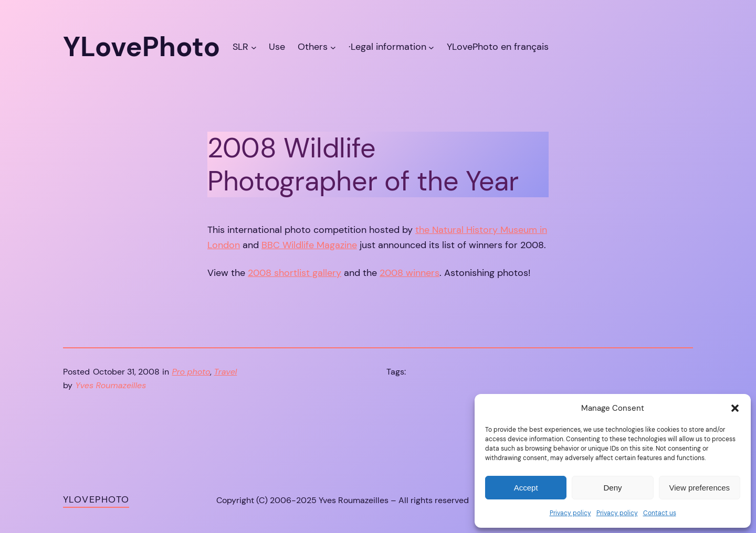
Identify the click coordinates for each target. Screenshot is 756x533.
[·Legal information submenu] (431, 47)
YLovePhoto (96, 499)
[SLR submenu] (254, 47)
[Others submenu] (333, 47)
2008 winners (409, 273)
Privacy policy (570, 513)
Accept (526, 488)
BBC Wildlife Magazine (309, 245)
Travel (225, 372)
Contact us (660, 513)
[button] (735, 408)
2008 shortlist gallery (295, 273)
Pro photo (191, 372)
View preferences (700, 488)
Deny (612, 488)
